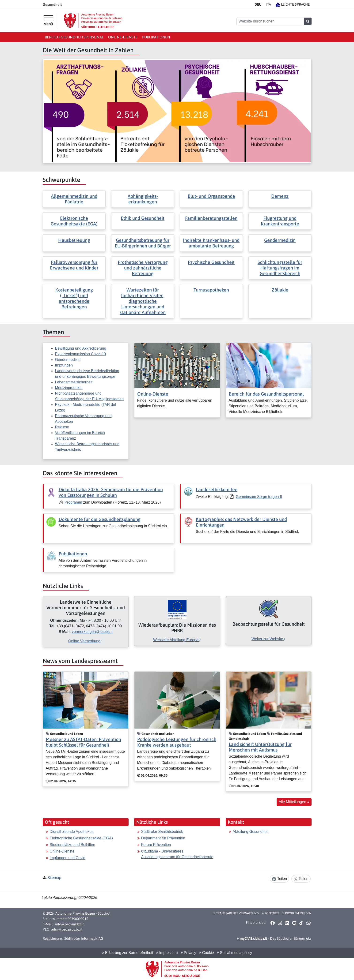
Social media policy (234, 953)
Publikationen (156, 37)
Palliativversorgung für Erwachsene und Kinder (74, 265)
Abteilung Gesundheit (251, 832)
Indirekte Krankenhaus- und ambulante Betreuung (211, 243)
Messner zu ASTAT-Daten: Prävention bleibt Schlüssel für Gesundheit (83, 742)
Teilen (279, 879)
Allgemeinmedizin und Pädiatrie (74, 199)
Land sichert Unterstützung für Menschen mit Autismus (260, 747)
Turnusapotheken (211, 290)
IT (269, 4)
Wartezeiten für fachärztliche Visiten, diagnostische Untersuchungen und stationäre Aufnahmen (143, 301)
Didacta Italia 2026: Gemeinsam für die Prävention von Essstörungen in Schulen (111, 492)
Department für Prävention (163, 838)
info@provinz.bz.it (69, 924)
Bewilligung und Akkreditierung (81, 348)
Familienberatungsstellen (211, 218)
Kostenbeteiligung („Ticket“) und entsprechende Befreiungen (74, 298)
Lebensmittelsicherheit (74, 382)
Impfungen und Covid (68, 858)
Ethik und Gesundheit (143, 218)
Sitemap (54, 878)
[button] (273, 923)
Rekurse (62, 427)
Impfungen (64, 365)
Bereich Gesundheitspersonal (74, 37)
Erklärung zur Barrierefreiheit (128, 953)
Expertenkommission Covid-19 (81, 354)
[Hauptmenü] (48, 21)
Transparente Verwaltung (236, 913)
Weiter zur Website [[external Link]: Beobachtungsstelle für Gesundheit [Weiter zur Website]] (268, 639)
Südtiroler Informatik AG (84, 938)
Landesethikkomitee (217, 489)
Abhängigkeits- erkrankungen (143, 199)
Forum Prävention (156, 845)
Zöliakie (280, 290)
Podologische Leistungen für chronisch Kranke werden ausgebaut (177, 742)
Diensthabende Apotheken (72, 832)
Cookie (206, 953)
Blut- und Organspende (211, 196)
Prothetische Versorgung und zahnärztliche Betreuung (143, 268)
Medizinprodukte (69, 388)
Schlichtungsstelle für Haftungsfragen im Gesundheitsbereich (280, 268)
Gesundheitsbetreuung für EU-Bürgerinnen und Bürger (143, 243)
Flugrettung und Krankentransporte (280, 221)
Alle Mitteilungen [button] (294, 802)
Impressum (167, 953)
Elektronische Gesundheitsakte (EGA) (74, 221)
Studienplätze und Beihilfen (72, 845)
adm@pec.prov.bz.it (67, 929)
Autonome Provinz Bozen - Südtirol (83, 913)
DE (258, 4)
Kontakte (271, 913)
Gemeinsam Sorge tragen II (259, 497)
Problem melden (297, 913)
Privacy (188, 953)
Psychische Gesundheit (211, 262)
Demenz (280, 196)
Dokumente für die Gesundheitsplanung (100, 519)
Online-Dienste (123, 37)
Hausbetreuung (74, 240)
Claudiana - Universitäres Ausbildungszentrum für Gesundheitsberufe (177, 854)
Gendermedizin (280, 240)
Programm (73, 502)
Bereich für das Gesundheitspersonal (266, 394)
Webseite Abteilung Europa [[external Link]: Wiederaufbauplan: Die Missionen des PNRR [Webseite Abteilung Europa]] (177, 640)
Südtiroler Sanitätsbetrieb (162, 832)
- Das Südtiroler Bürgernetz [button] (274, 938)
